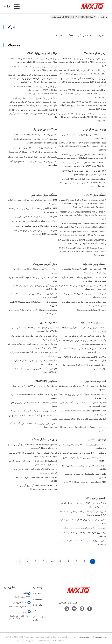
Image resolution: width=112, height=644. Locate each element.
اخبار (35, 611)
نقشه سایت (84, 637)
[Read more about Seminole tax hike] (27, 561)
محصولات (37, 599)
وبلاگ (70, 35)
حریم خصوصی (101, 637)
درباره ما (101, 35)
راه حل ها (60, 35)
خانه (104, 17)
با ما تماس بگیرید (85, 35)
